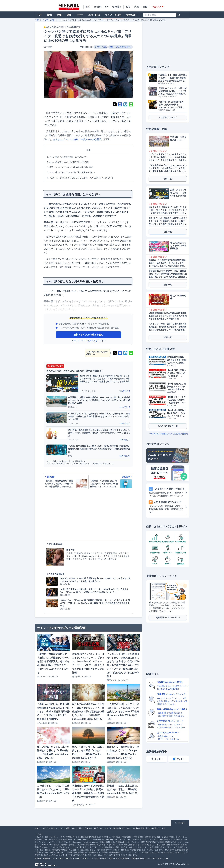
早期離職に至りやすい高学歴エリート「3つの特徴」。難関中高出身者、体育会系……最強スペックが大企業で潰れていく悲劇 (88, 793)
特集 (59, 15)
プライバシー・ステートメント (81, 859)
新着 (50, 15)
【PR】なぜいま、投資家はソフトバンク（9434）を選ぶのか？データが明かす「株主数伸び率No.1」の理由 (176, 387)
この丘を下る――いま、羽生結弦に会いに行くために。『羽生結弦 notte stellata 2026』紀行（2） (53, 791)
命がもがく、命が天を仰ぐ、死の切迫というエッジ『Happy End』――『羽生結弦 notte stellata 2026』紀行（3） (123, 752)
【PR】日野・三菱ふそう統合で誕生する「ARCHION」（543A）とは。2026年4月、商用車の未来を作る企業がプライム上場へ (177, 373)
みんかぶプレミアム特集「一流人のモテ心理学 (77, 139)
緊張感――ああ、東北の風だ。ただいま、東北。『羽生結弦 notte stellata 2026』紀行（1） (123, 789)
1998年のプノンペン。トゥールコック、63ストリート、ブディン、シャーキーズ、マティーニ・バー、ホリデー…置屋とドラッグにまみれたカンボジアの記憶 (88, 663)
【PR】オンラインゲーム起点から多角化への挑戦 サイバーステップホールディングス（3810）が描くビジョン (176, 400)
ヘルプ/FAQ (152, 859)
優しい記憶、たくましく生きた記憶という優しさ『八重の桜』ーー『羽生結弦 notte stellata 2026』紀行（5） (53, 752)
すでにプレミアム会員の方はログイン (88, 341)
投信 (128, 7)
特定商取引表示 (100, 859)
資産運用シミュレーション (168, 618)
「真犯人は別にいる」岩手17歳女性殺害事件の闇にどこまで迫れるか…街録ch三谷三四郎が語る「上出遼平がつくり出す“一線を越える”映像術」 (53, 712)
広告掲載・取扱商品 (139, 859)
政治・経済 (94, 15)
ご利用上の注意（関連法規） (119, 859)
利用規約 (46, 859)
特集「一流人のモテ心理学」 (121, 47)
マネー (80, 15)
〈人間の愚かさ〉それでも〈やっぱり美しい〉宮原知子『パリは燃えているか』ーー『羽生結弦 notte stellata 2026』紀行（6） (123, 712)
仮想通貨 (117, 7)
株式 (88, 7)
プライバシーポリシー (59, 859)
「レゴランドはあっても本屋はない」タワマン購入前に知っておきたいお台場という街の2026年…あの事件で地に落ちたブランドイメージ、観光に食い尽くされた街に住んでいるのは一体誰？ (123, 665)
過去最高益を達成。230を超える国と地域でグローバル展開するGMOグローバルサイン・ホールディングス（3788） (177, 360)
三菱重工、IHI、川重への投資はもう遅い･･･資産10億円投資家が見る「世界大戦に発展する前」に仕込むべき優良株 (173, 78)
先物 (137, 7)
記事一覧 (168, 179)
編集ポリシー (163, 859)
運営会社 (38, 859)
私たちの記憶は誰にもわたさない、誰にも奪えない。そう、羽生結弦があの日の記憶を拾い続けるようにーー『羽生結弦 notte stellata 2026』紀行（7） (88, 712)
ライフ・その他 (113, 15)
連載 (69, 15)
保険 (145, 7)
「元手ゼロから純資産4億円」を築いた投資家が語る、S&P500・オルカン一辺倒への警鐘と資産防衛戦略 (172, 105)
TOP (40, 15)
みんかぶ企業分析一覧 (168, 426)
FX (107, 7)
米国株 (98, 7)
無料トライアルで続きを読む (88, 335)
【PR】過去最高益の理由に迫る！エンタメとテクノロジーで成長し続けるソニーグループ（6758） (176, 413)
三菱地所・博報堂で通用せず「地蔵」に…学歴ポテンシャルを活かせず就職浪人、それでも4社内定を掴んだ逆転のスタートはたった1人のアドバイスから (53, 663)
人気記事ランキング (168, 117)
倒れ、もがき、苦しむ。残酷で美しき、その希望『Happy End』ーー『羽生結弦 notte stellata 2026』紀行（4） (88, 752)
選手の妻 (48, 47)
